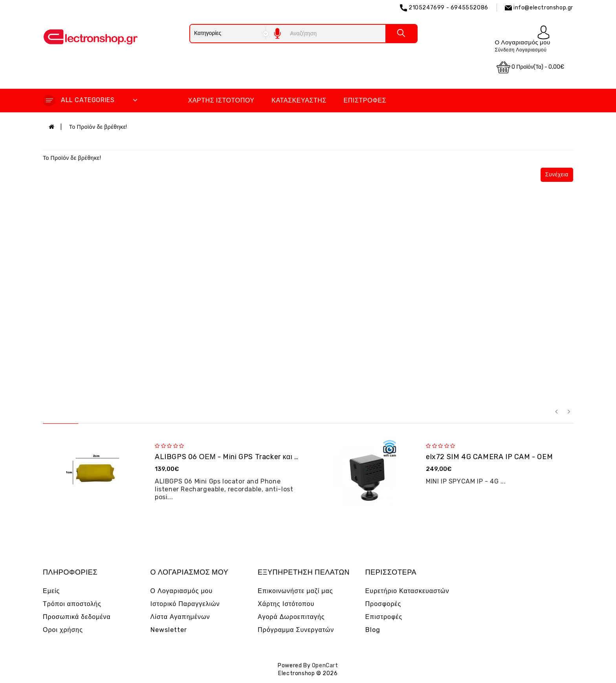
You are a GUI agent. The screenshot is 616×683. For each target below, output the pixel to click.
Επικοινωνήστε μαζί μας (295, 591)
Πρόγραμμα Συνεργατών (296, 630)
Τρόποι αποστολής (72, 604)
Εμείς (51, 591)
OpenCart (325, 666)
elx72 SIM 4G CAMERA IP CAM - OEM (489, 457)
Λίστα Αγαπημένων (180, 617)
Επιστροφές (365, 100)
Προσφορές (383, 604)
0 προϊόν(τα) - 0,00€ (530, 67)
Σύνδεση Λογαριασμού (521, 50)
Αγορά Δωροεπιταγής (291, 617)
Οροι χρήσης (63, 630)
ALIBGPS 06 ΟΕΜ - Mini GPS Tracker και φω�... (236, 457)
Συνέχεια (557, 175)
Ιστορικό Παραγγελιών (185, 604)
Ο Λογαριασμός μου (182, 591)
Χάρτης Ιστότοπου (221, 100)
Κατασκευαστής (299, 100)
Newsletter (169, 630)
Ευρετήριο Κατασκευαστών (407, 591)
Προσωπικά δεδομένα (77, 617)
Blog (373, 630)
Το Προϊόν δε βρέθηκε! (98, 127)
